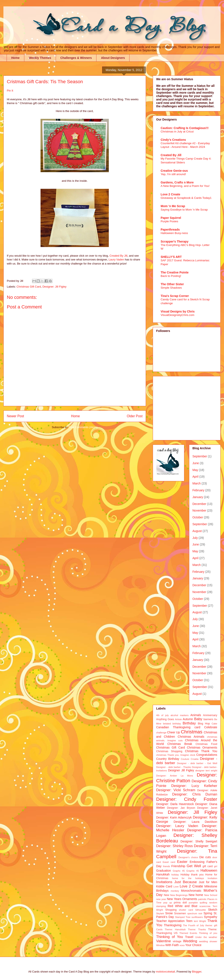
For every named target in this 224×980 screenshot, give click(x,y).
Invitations (164, 882)
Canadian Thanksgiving (173, 727)
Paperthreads (170, 230)
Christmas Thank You (201, 751)
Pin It (10, 91)
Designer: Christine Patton (187, 778)
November (199, 510)
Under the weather (206, 937)
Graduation (164, 871)
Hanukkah (163, 874)
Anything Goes (165, 719)
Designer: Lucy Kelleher (194, 786)
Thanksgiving (173, 925)
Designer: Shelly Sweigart (199, 841)
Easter (182, 862)
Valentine (164, 941)
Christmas (192, 732)
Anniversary (210, 715)
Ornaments (190, 899)
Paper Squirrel (171, 218)
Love (176, 887)
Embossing (197, 862)
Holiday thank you (192, 875)
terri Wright (200, 921)
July (195, 538)
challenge (161, 733)
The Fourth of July (193, 925)
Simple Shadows (171, 288)
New (167, 895)
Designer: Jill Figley (55, 287)
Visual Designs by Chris (178, 311)
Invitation (212, 878)
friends (167, 866)
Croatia (195, 759)
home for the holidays (188, 878)
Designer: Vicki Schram (176, 790)
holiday (175, 875)
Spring (208, 913)
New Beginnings (179, 895)
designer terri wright (206, 771)
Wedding (190, 941)
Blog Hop (204, 724)
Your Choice (193, 945)
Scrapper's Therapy (175, 241)
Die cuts (205, 857)
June (196, 463)
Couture (185, 759)
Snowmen (180, 913)
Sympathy (211, 917)
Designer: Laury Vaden (177, 826)
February (198, 490)
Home (15, 58)
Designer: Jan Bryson (181, 808)
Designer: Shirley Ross (175, 846)
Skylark (160, 913)
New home (196, 895)
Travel (189, 937)
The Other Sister (172, 284)
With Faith (172, 945)
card (197, 727)
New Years (174, 899)
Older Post (135, 416)
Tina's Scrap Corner (175, 296)
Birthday (189, 723)
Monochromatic (191, 891)
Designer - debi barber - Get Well (197, 763)
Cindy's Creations (173, 140)
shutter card (186, 910)
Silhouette (201, 910)
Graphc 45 (179, 871)
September (200, 456)
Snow (169, 913)
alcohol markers (179, 715)
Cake (214, 724)
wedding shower (208, 941)
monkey (175, 891)
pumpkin (193, 903)
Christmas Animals (191, 737)
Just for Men (208, 882)
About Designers (113, 58)
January (198, 497)
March (197, 483)
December (199, 504)
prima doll (180, 903)
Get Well (194, 866)
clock (193, 755)
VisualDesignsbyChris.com (177, 315)
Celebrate (211, 727)
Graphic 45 (193, 871)
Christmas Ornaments (202, 747)
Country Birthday (168, 759)
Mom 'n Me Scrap (173, 206)
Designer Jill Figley (181, 770)
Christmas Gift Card (29, 287)
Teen (189, 921)
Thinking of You (170, 937)
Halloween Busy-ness (174, 233)
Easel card (169, 862)
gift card (208, 866)
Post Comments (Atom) (83, 427)
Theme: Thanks (197, 929)
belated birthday (172, 724)
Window (160, 945)
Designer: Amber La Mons (175, 776)
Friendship (178, 866)
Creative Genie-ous (174, 171)
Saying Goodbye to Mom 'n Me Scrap (184, 210)
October (198, 517)
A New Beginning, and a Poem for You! (185, 186)
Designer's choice (188, 857)
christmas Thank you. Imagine (172, 755)
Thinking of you (208, 933)
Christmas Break (180, 744)
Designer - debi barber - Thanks (174, 767)
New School (211, 895)
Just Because (185, 882)
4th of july (162, 715)
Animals (196, 715)
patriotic (202, 899)
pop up (168, 903)
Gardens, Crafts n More (177, 182)
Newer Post (15, 416)
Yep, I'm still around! (173, 174)
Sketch (213, 910)
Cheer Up (173, 732)
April (195, 477)
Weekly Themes (40, 58)
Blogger (197, 972)
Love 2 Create (170, 194)
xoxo (182, 945)
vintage (177, 941)
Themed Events (188, 933)
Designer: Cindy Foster (187, 799)
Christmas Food (206, 744)
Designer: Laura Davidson (195, 822)
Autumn (188, 719)
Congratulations (207, 755)
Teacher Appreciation (170, 921)
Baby (198, 719)
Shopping (171, 910)
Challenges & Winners (76, 58)
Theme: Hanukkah (175, 929)
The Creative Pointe (175, 272)
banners (208, 719)
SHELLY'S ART (171, 257)
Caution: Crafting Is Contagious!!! (185, 128)
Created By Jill (118, 256)
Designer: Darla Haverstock (175, 804)
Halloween (209, 870)
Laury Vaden (116, 260)
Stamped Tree (183, 917)
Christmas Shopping (169, 751)
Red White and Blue (183, 906)
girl (216, 866)
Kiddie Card (164, 886)
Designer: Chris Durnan (195, 794)
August (197, 531)
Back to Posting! (171, 276)
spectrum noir (195, 913)
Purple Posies (169, 221)
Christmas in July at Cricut (177, 132)
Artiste (179, 719)
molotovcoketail (166, 972)
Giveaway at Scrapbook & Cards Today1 (186, 198)
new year (161, 899)
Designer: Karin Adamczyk (174, 817)
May (195, 470)
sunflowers (197, 917)
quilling (203, 903)
